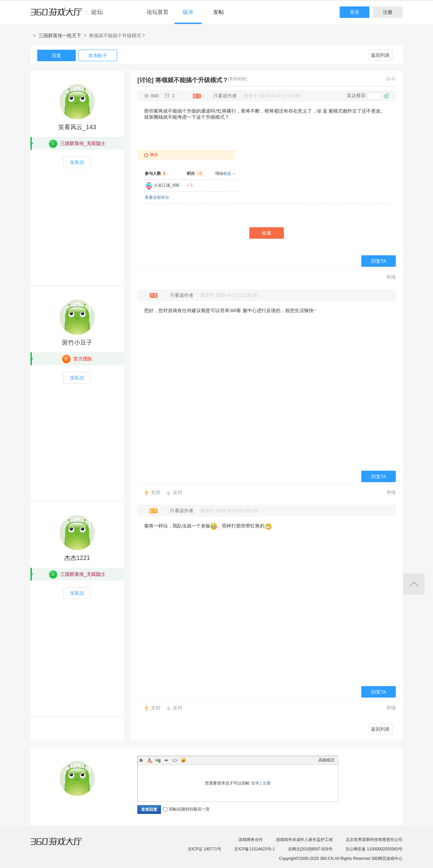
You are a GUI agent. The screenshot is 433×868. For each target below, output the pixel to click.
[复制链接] (238, 79)
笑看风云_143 (77, 127)
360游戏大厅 (63, 845)
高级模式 (326, 760)
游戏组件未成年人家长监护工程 (304, 840)
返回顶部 (414, 584)
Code (175, 760)
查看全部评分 (157, 197)
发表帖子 (98, 55)
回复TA (379, 261)
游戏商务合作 (251, 840)
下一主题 (394, 79)
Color (150, 760)
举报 (391, 277)
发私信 (77, 162)
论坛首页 (158, 12)
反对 (178, 492)
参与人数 (156, 173)
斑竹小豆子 (77, 343)
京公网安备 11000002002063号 (374, 849)
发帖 (219, 12)
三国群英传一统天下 (60, 36)
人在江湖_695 (167, 185)
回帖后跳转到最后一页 (186, 809)
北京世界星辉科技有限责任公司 (374, 840)
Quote (166, 760)
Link (158, 760)
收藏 (267, 233)
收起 (227, 173)
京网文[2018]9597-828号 (310, 849)
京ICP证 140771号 (204, 849)
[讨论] (145, 80)
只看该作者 (225, 96)
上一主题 (388, 79)
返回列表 (380, 55)
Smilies (183, 760)
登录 (355, 12)
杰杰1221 (77, 558)
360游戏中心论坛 (70, 15)
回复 (56, 55)
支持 (156, 492)
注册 (388, 12)
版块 (188, 12)
